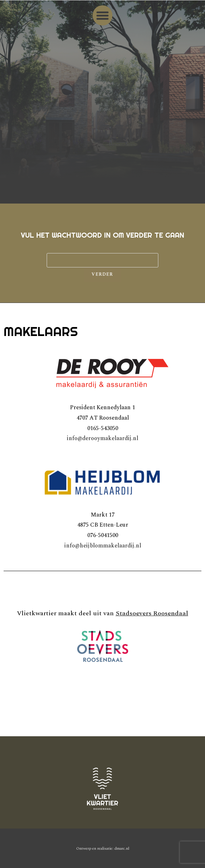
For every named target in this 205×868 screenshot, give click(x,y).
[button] (103, 15)
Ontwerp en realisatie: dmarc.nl (103, 848)
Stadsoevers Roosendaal (152, 613)
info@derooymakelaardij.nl (102, 438)
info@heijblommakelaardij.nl (103, 546)
